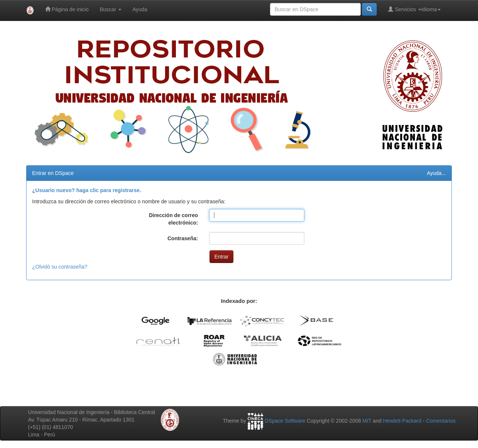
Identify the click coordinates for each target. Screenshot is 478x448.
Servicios (405, 9)
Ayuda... (436, 173)
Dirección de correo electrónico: (174, 219)
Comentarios (441, 421)
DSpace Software (285, 421)
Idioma (431, 9)
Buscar (110, 9)
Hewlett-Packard (402, 421)
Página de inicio (67, 9)
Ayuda (140, 9)
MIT (367, 421)
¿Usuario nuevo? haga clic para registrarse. (87, 190)
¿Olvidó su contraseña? (60, 267)
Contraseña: (183, 238)
